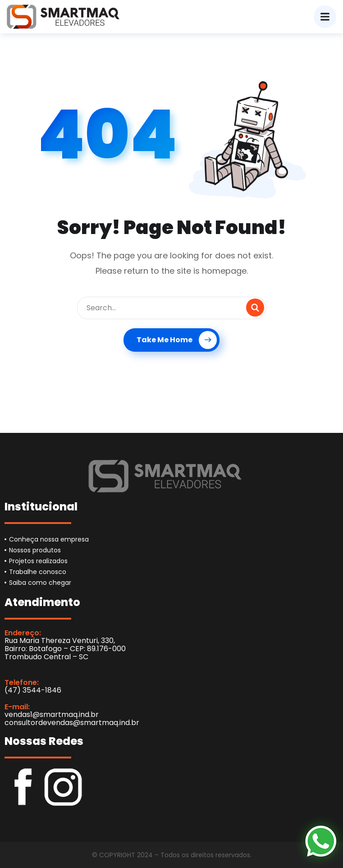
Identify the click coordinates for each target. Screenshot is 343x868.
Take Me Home (177, 340)
